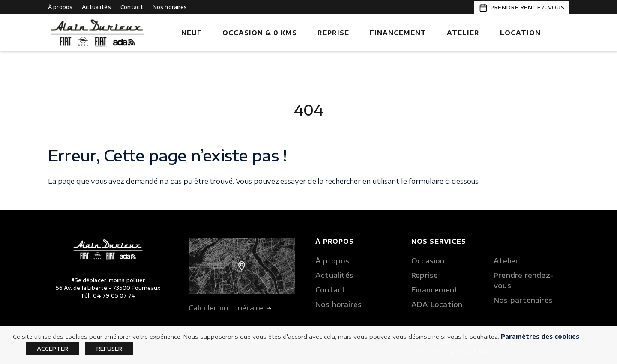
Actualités (96, 7)
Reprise (333, 33)
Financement (398, 33)
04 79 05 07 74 (114, 296)
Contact (132, 7)
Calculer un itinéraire (230, 309)
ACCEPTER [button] (52, 349)
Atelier (463, 33)
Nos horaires (170, 7)
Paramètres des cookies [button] (540, 336)
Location (520, 33)
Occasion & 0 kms (260, 33)
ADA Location (437, 304)
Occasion (428, 261)
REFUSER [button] (109, 349)
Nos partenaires (523, 300)
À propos (60, 7)
